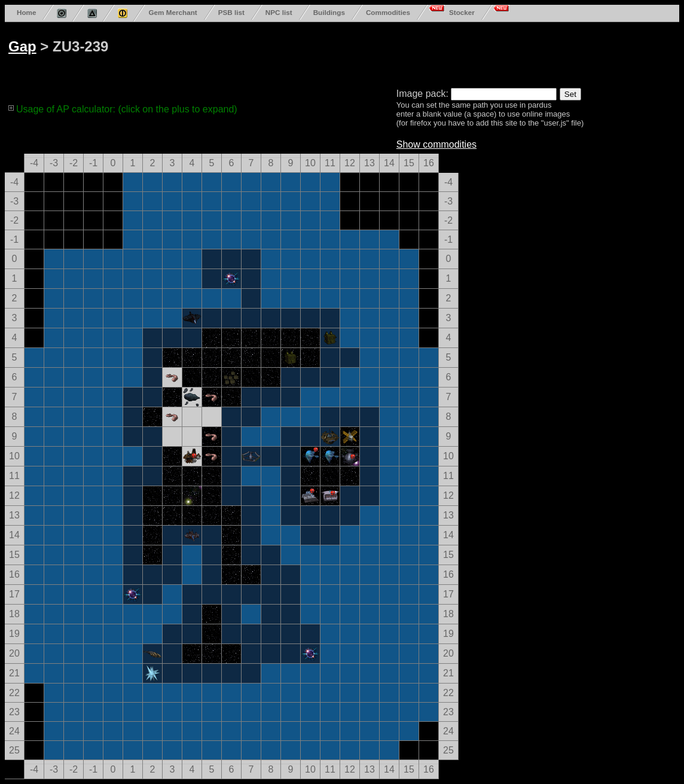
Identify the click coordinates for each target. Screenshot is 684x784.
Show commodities (436, 144)
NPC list (279, 12)
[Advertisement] (462, 53)
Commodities (388, 12)
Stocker (462, 12)
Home (26, 12)
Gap (22, 46)
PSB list (231, 12)
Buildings (329, 12)
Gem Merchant (172, 12)
